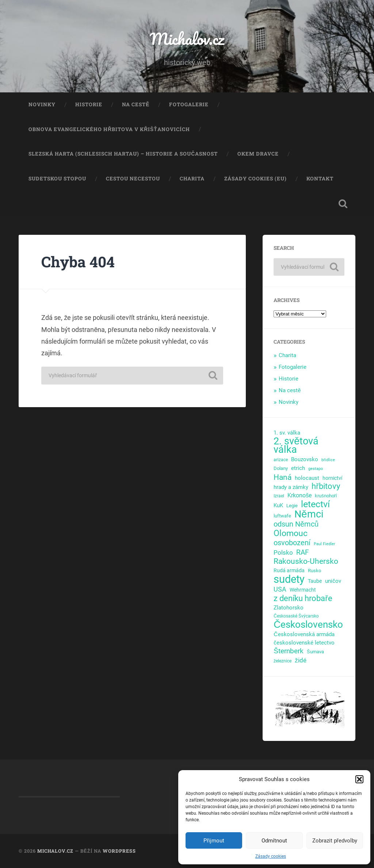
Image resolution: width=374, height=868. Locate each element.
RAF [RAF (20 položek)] (303, 552)
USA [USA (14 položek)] (280, 589)
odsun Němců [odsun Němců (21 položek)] (296, 524)
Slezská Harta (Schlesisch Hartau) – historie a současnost (123, 154)
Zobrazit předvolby (335, 841)
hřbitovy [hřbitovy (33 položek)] (326, 487)
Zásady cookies (271, 856)
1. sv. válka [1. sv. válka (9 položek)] (287, 433)
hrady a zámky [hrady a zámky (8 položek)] (291, 487)
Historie (89, 104)
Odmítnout (274, 841)
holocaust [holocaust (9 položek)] (307, 478)
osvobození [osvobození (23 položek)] (292, 543)
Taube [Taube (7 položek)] (315, 581)
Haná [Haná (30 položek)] (283, 477)
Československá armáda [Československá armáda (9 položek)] (304, 634)
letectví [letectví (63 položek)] (315, 504)
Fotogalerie (189, 104)
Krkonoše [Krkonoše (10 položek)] (299, 495)
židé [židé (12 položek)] (300, 660)
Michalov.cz (187, 39)
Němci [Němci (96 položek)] (309, 514)
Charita (192, 179)
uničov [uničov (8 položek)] (333, 581)
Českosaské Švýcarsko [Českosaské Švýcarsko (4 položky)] (296, 616)
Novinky (42, 104)
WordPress (119, 851)
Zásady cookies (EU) (255, 179)
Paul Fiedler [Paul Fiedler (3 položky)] (325, 544)
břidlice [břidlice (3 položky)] (328, 460)
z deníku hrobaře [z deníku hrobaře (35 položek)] (303, 598)
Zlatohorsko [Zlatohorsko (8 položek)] (289, 608)
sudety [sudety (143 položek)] (289, 579)
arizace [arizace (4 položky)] (281, 460)
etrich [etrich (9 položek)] (298, 468)
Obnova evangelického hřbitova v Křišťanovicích (109, 129)
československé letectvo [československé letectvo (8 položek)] (304, 643)
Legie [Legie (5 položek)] (292, 506)
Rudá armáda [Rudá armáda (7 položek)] (289, 570)
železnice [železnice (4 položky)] (283, 661)
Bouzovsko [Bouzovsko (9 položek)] (305, 459)
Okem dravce (258, 154)
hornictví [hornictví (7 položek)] (332, 478)
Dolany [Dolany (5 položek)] (281, 468)
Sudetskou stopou (57, 179)
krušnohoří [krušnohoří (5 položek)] (326, 496)
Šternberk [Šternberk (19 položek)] (289, 651)
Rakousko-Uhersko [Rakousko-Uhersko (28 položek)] (306, 561)
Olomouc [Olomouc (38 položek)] (291, 533)
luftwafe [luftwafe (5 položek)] (282, 516)
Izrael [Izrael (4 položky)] (279, 496)
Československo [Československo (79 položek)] (308, 625)
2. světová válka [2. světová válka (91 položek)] (296, 446)
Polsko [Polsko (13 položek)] (283, 552)
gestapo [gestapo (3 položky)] (316, 469)
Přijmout (214, 841)
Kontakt (320, 179)
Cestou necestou (133, 179)
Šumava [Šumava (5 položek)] (315, 652)
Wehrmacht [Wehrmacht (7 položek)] (303, 590)
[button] (359, 779)
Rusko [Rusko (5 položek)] (314, 571)
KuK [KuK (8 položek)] (278, 505)
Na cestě (136, 104)
